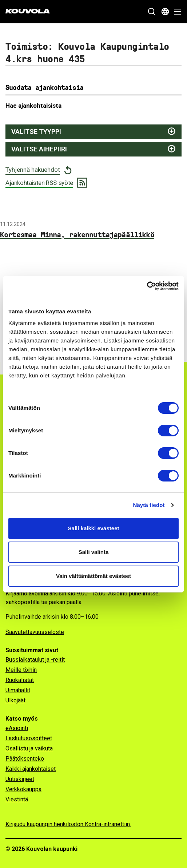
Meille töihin (21, 670)
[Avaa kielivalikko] (165, 12)
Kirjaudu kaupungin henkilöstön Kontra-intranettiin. (68, 824)
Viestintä (17, 799)
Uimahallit (18, 690)
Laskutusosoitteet (29, 738)
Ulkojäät (15, 700)
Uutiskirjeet (20, 779)
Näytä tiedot (149, 505)
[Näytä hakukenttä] (152, 12)
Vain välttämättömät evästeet (93, 576)
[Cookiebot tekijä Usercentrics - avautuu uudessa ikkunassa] (147, 286)
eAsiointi (17, 728)
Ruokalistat (20, 680)
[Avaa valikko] (176, 12)
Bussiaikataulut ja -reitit (35, 660)
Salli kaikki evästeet (94, 528)
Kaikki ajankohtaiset (31, 769)
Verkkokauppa (23, 789)
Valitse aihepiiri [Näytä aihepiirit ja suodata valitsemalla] (39, 149)
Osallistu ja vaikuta (29, 748)
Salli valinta (94, 552)
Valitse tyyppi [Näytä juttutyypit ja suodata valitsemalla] (36, 132)
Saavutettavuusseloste (35, 632)
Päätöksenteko (25, 759)
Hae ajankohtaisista (33, 106)
